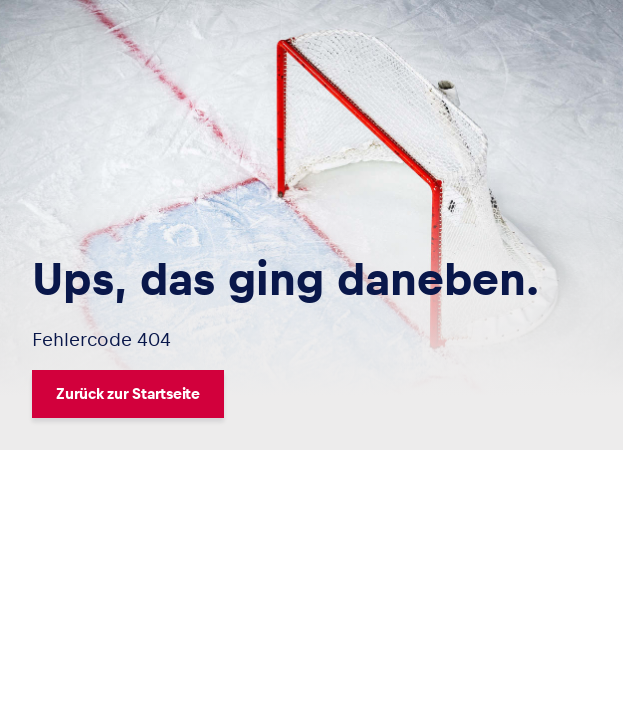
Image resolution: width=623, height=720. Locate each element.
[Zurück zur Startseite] (285, 394)
